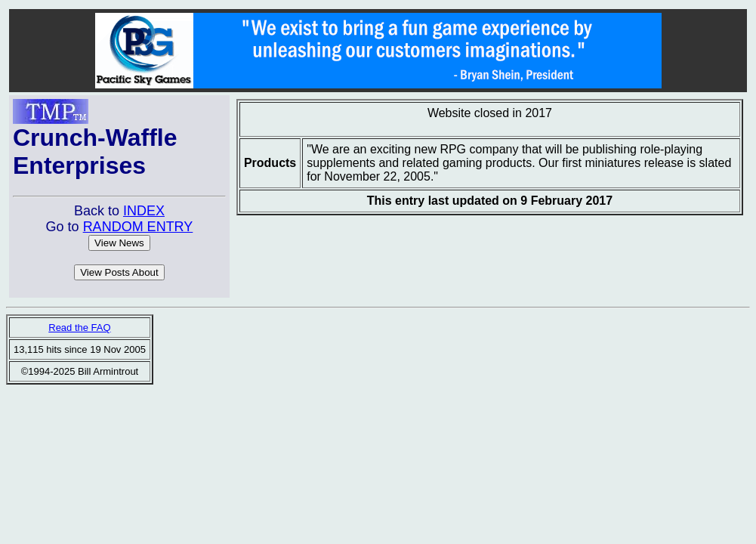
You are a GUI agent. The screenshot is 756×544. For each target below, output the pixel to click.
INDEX (144, 211)
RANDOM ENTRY (138, 227)
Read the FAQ (79, 328)
